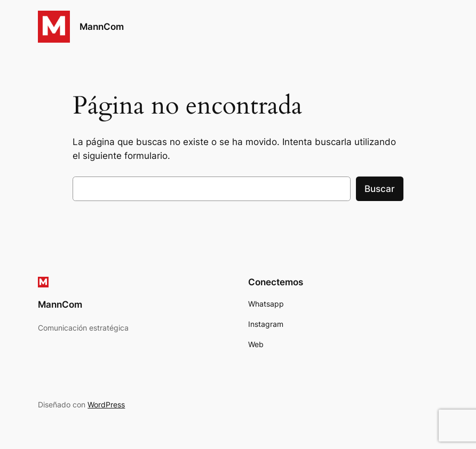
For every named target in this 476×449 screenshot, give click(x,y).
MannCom (102, 26)
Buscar (380, 189)
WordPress (106, 404)
